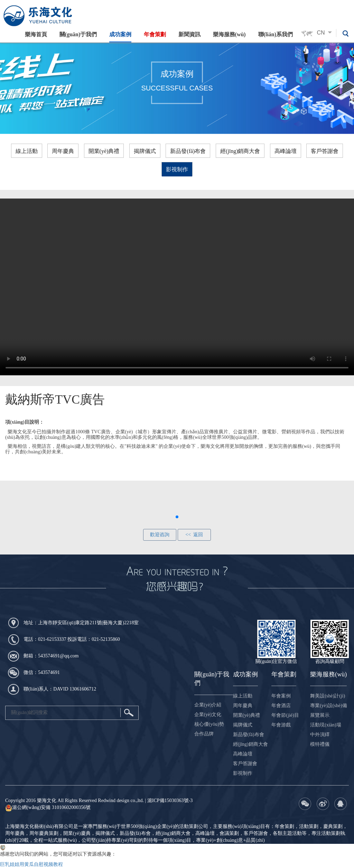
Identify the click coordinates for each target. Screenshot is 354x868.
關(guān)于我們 (78, 34)
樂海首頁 (36, 34)
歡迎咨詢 (160, 535)
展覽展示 (320, 715)
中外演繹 (320, 735)
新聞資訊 (189, 34)
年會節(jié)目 (285, 715)
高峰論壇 (286, 151)
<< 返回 (194, 535)
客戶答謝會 (325, 151)
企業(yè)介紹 (208, 705)
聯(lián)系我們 (275, 34)
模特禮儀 (320, 744)
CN (326, 33)
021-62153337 (52, 639)
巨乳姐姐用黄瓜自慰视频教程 (31, 864)
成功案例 (120, 34)
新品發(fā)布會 (188, 151)
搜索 (129, 713)
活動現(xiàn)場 (325, 725)
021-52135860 (106, 639)
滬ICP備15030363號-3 (170, 801)
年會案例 (281, 696)
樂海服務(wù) (229, 34)
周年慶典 (63, 151)
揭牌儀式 (145, 151)
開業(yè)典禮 (104, 151)
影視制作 (177, 169)
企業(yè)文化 (208, 715)
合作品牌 (204, 734)
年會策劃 (155, 34)
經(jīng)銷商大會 (240, 151)
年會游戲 (281, 725)
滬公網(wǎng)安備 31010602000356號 (48, 807)
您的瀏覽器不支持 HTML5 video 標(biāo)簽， (177, 287)
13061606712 (83, 689)
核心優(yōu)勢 (209, 724)
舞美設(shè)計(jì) (328, 696)
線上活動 (27, 151)
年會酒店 (281, 706)
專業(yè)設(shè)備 (329, 706)
